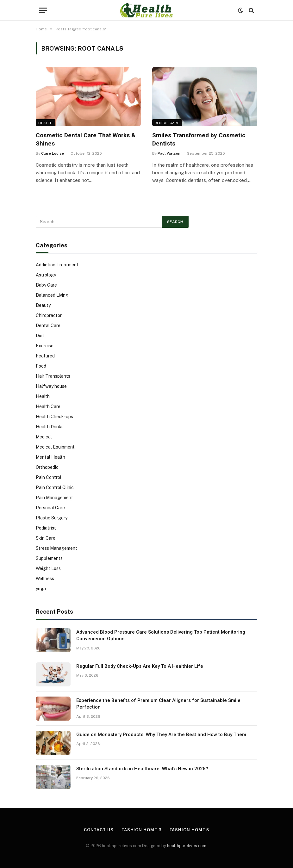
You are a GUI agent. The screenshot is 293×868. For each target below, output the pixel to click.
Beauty (43, 305)
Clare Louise (53, 153)
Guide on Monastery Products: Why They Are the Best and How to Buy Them (161, 735)
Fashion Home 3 (142, 830)
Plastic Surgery (52, 518)
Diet (40, 336)
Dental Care (167, 123)
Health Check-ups (54, 417)
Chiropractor (49, 315)
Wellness (45, 579)
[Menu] (43, 10)
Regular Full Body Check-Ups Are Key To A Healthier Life (140, 666)
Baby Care (46, 285)
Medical (44, 437)
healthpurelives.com (187, 846)
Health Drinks (50, 427)
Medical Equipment (55, 447)
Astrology (46, 275)
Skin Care (46, 538)
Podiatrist (46, 528)
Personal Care (50, 508)
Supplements (49, 558)
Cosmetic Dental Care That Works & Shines (86, 139)
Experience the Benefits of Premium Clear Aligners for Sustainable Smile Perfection (158, 704)
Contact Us (99, 830)
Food (41, 366)
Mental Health (50, 457)
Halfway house (51, 386)
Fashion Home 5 (190, 830)
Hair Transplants (53, 376)
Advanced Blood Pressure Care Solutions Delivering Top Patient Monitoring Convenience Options (161, 635)
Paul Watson (169, 153)
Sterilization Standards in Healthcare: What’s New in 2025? (142, 769)
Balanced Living (52, 295)
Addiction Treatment (57, 265)
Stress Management (56, 548)
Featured (45, 356)
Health (46, 123)
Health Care (48, 406)
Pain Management (54, 498)
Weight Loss (48, 568)
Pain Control (49, 477)
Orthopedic (47, 467)
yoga (41, 589)
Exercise (45, 346)
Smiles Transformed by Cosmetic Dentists (199, 139)
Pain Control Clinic (55, 487)
